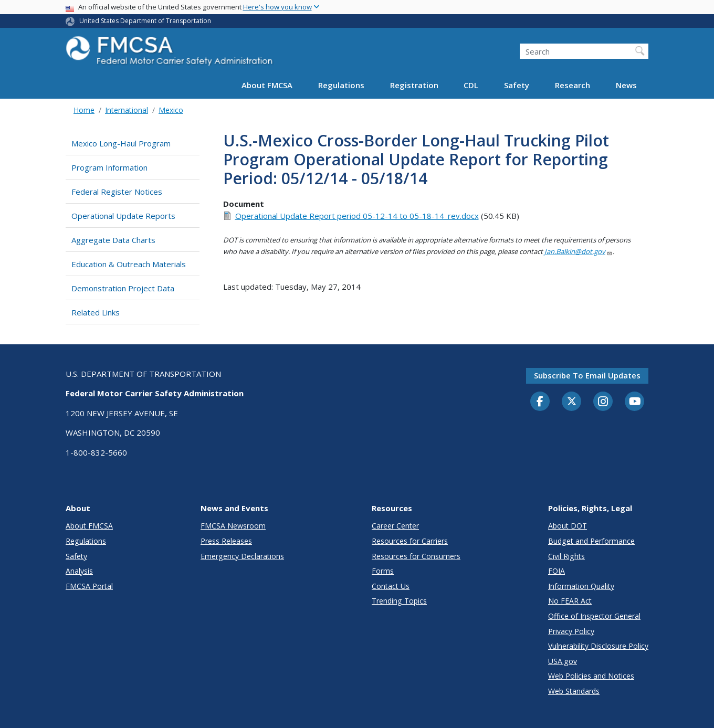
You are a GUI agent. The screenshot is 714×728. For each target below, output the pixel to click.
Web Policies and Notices (591, 676)
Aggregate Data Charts (113, 240)
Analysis (79, 571)
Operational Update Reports (123, 216)
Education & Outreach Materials (129, 264)
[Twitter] (572, 402)
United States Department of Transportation (145, 21)
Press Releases (226, 541)
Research (573, 85)
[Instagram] (603, 403)
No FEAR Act (570, 601)
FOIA (556, 571)
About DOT (568, 526)
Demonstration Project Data (123, 288)
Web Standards (574, 691)
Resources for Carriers (410, 541)
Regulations (341, 85)
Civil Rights (566, 556)
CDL (471, 85)
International (127, 110)
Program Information (109, 167)
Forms (383, 571)
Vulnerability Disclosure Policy (598, 646)
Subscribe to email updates (587, 375)
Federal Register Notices (117, 192)
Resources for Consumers (416, 556)
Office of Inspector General (594, 616)
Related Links (96, 312)
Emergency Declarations (242, 556)
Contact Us (391, 586)
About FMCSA (267, 85)
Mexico (171, 110)
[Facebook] (540, 402)
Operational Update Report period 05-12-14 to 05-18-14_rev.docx (357, 216)
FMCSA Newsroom (233, 526)
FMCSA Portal (89, 586)
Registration (414, 85)
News (626, 85)
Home (84, 110)
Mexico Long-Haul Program (121, 143)
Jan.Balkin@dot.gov (579, 251)
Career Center (395, 526)
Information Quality (581, 586)
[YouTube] (635, 402)
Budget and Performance (591, 541)
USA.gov (563, 661)
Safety (517, 85)
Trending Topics (399, 601)
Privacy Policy (571, 631)
